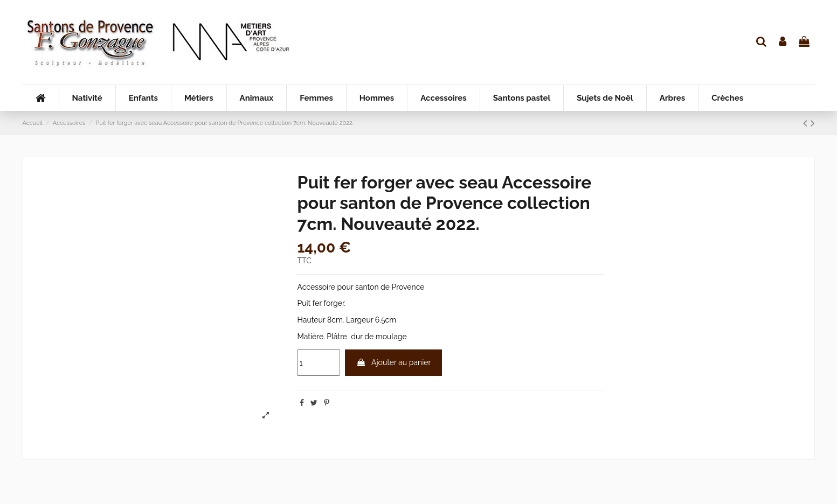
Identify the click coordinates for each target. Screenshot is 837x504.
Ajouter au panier (393, 362)
